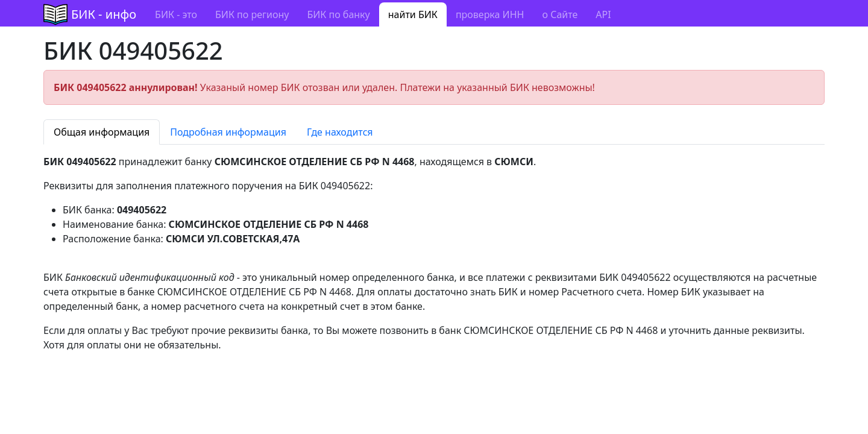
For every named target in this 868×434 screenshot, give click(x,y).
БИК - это (176, 14)
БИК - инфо (104, 14)
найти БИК (413, 14)
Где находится (340, 132)
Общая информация (102, 132)
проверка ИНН (490, 14)
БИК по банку (338, 14)
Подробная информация (228, 132)
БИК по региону (252, 14)
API (603, 14)
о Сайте (560, 14)
